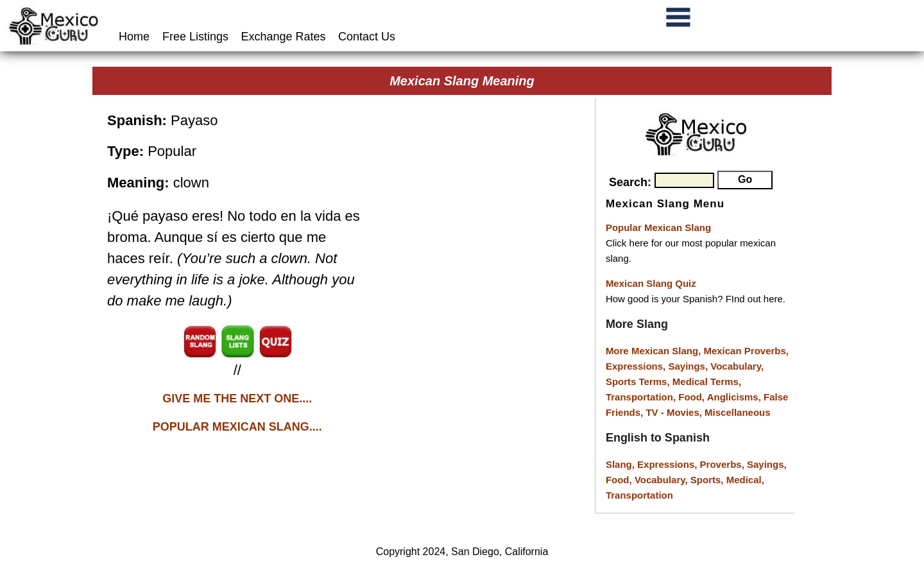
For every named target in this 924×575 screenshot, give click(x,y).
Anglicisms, (735, 397)
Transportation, (642, 397)
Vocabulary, (737, 366)
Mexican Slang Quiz (651, 283)
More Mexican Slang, (655, 351)
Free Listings (195, 37)
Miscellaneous (738, 412)
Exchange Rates (284, 37)
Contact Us (367, 37)
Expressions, (636, 366)
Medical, (745, 480)
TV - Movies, (675, 412)
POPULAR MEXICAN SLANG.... (237, 427)
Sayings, (689, 366)
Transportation (639, 495)
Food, (692, 397)
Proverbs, (723, 464)
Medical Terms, (707, 382)
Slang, (621, 464)
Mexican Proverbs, (746, 351)
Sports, (708, 480)
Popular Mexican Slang (658, 227)
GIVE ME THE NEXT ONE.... (237, 399)
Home (136, 37)
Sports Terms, (639, 382)
